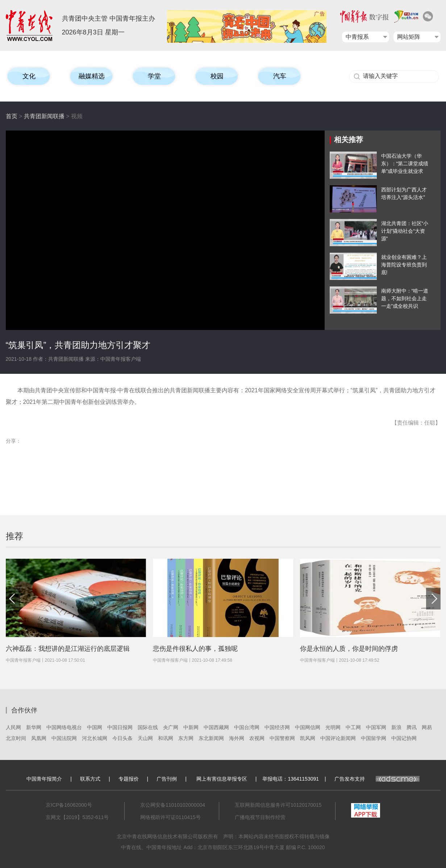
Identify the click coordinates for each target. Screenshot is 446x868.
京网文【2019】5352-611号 (77, 817)
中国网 (95, 727)
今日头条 (122, 738)
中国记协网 (404, 738)
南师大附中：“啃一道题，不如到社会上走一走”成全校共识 (405, 298)
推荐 (14, 536)
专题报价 (129, 779)
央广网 (171, 727)
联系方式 (90, 779)
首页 (12, 116)
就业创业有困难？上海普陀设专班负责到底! (404, 265)
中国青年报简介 (44, 779)
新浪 (396, 727)
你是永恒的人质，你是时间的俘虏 (349, 649)
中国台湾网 (247, 727)
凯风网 (308, 738)
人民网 (13, 727)
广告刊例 (167, 779)
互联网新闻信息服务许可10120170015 (278, 805)
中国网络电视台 (64, 727)
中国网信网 (308, 727)
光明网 (333, 727)
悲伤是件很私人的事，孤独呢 (195, 649)
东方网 (186, 738)
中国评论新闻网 (338, 738)
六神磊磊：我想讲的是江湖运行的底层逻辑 (68, 649)
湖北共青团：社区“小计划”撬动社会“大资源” (405, 231)
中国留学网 (374, 738)
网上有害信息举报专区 (222, 779)
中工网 (353, 727)
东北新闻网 (211, 738)
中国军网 (376, 727)
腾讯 (412, 727)
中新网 (191, 727)
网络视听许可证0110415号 (170, 817)
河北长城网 (95, 738)
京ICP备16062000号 (69, 805)
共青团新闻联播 (44, 116)
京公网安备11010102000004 (173, 805)
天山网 (145, 738)
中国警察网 (282, 738)
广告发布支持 (377, 779)
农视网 (257, 738)
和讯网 (166, 738)
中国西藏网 (216, 727)
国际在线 (148, 727)
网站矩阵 (409, 37)
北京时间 (16, 738)
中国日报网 (120, 727)
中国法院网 (64, 738)
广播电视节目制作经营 (260, 817)
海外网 (237, 738)
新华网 (34, 727)
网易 (427, 727)
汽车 (280, 76)
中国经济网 (277, 727)
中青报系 (357, 37)
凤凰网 (39, 738)
